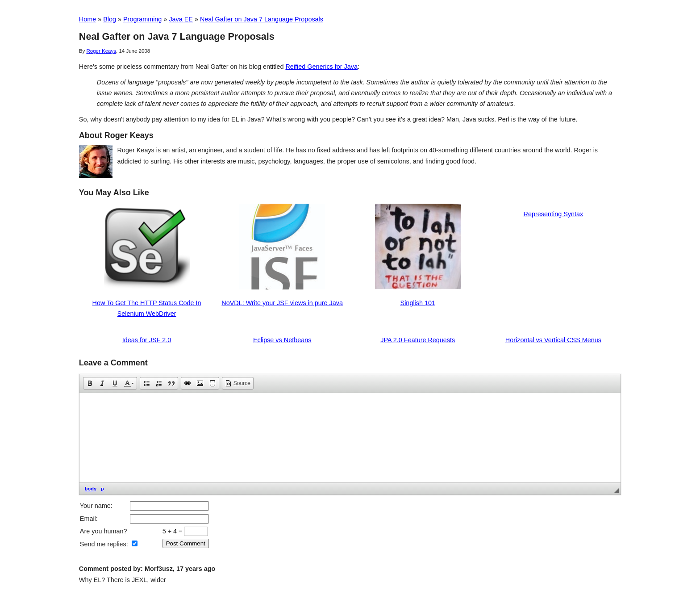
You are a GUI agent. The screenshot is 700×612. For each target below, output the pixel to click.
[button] (90, 383)
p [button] (102, 489)
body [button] (91, 489)
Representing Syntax (554, 214)
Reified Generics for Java (321, 67)
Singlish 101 (418, 303)
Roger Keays (101, 51)
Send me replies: (104, 544)
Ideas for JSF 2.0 (147, 340)
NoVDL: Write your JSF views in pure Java (282, 303)
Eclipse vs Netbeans (282, 340)
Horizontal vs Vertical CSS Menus (553, 340)
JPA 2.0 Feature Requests (418, 340)
